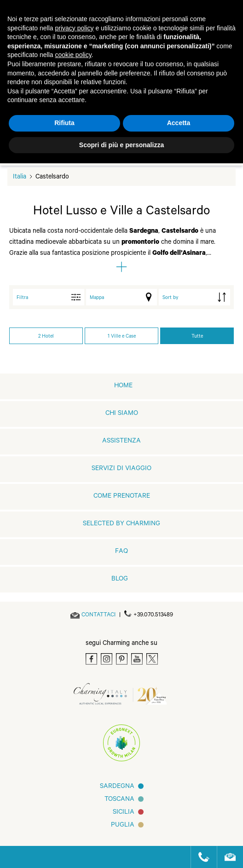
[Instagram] (107, 659)
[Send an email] (98, 615)
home (123, 386)
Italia (20, 178)
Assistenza (121, 442)
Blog (120, 580)
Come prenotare (122, 497)
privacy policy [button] (75, 28)
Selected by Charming (121, 524)
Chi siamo (122, 414)
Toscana (119, 800)
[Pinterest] (122, 659)
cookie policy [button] (73, 55)
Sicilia (124, 813)
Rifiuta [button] (64, 123)
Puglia (123, 826)
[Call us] (200, 857)
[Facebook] (91, 659)
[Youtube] (137, 659)
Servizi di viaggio (121, 469)
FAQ (121, 552)
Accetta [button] (179, 123)
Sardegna (117, 787)
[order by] (194, 297)
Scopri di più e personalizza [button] (121, 145)
